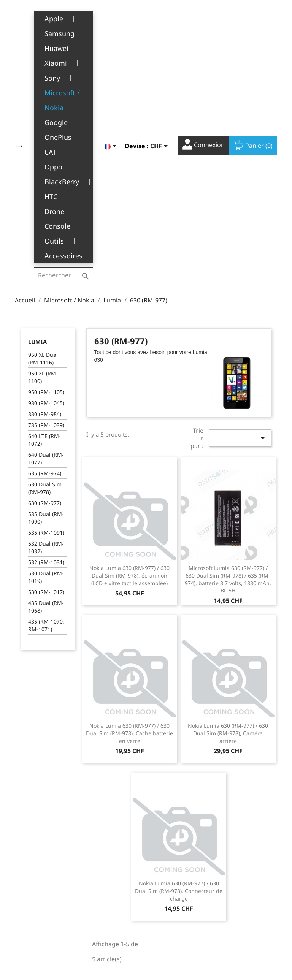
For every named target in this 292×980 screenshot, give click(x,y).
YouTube (252, 825)
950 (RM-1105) (46, 198)
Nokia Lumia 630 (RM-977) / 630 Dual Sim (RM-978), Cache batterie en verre (129, 539)
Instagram (269, 825)
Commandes (168, 889)
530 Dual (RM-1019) (46, 383)
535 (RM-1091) (46, 338)
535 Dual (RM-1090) (46, 324)
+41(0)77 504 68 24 (41, 926)
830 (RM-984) (45, 220)
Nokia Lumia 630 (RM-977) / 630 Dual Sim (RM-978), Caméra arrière (228, 539)
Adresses (163, 912)
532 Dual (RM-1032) (46, 353)
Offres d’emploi (108, 928)
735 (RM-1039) (46, 231)
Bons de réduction (175, 924)
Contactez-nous (109, 939)
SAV (94, 904)
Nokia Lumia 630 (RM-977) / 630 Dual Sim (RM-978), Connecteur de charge (179, 697)
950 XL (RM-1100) (43, 183)
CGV (94, 881)
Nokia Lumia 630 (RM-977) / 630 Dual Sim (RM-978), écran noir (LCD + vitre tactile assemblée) (129, 381)
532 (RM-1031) (46, 368)
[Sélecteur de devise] (160, 18)
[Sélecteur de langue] (112, 18)
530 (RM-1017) (46, 398)
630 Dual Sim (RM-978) (45, 294)
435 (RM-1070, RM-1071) (46, 431)
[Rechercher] (64, 17)
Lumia (37, 147)
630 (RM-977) (45, 309)
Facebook (235, 825)
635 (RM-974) (45, 279)
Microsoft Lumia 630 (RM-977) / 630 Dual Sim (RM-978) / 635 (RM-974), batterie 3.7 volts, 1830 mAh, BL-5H (228, 385)
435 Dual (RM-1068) (46, 412)
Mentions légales (111, 869)
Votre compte (178, 858)
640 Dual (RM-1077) (46, 264)
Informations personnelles (168, 873)
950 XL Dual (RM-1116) (43, 164)
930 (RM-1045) (46, 209)
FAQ (94, 916)
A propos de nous (111, 892)
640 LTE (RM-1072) (44, 246)
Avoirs (159, 900)
